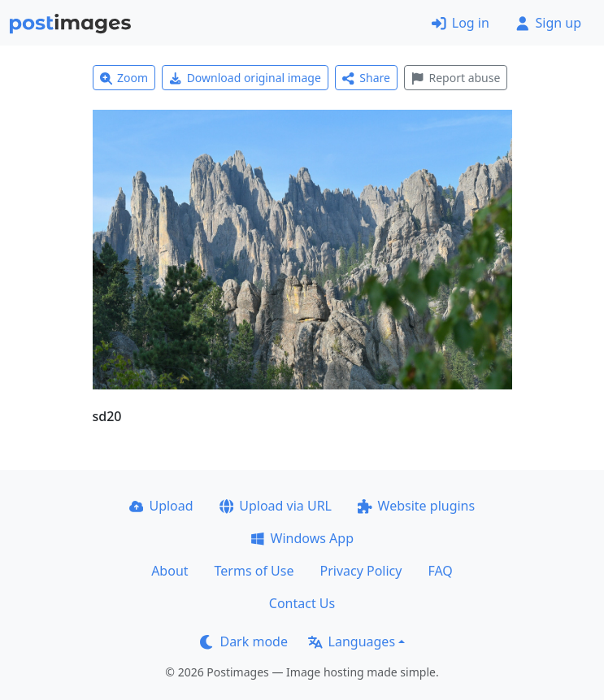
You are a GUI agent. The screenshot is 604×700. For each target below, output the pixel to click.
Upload (161, 506)
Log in (461, 23)
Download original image (245, 78)
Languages (352, 641)
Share (366, 78)
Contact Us (302, 603)
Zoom (124, 78)
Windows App (302, 538)
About (169, 571)
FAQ (440, 571)
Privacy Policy (361, 571)
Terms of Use (254, 571)
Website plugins (416, 506)
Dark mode (244, 641)
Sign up (548, 23)
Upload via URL (276, 506)
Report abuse (456, 78)
